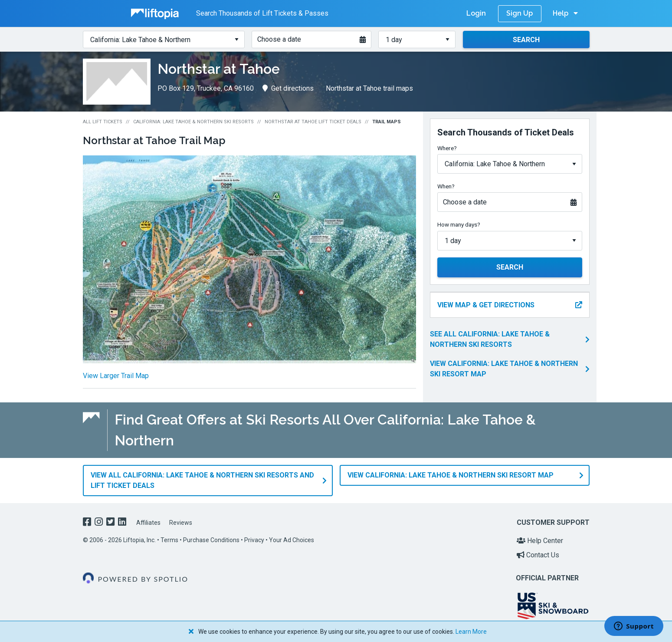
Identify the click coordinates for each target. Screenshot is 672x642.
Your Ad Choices (292, 540)
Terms (169, 540)
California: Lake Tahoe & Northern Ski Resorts (193, 122)
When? (446, 186)
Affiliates (148, 523)
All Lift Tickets (103, 122)
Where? (447, 148)
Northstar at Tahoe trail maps (369, 88)
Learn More (471, 632)
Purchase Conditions (211, 540)
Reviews (181, 523)
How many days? (459, 224)
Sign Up (520, 13)
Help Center (540, 541)
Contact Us (538, 555)
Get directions (288, 88)
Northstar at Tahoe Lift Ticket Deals (313, 122)
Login (476, 13)
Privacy (254, 540)
